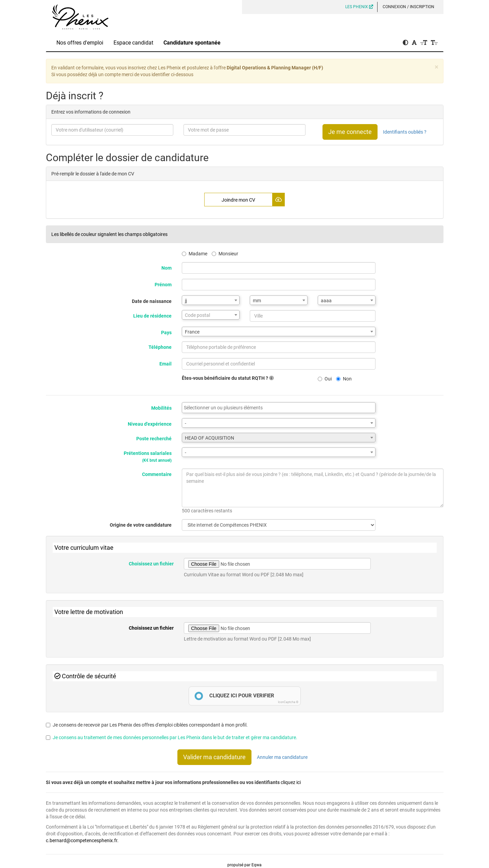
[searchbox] (279, 408)
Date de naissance (152, 301)
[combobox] (211, 300)
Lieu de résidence (152, 316)
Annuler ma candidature (282, 757)
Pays (166, 333)
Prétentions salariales (148, 457)
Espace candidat (133, 43)
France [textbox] (192, 332)
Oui (325, 379)
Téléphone (160, 347)
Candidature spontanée (192, 43)
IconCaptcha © (288, 702)
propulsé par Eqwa (244, 865)
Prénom (163, 285)
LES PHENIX (359, 7)
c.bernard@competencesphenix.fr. (82, 840)
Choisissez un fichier (151, 564)
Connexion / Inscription (408, 7)
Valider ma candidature (214, 757)
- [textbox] (186, 423)
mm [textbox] (257, 301)
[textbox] (211, 315)
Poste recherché (154, 439)
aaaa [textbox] (326, 301)
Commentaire (157, 474)
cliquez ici (291, 782)
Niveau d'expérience (150, 424)
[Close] (436, 67)
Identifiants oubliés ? (405, 132)
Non (344, 379)
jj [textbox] (186, 301)
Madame (195, 254)
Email (165, 364)
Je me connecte (350, 132)
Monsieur (225, 254)
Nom (167, 268)
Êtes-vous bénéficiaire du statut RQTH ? (228, 378)
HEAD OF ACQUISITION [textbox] (209, 438)
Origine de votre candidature (141, 525)
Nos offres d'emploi (80, 43)
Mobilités (161, 408)
